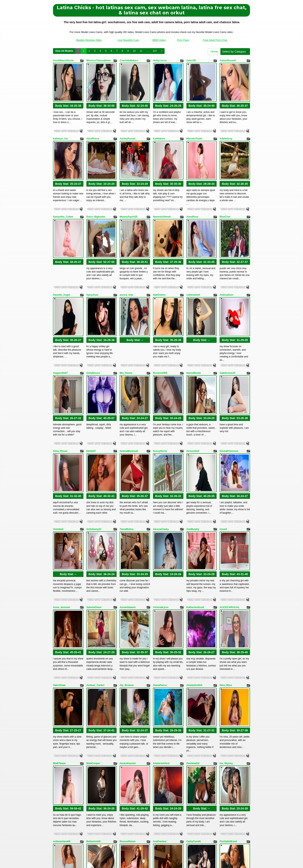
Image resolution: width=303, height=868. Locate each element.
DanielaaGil (193, 618)
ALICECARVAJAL (230, 494)
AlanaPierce (160, 556)
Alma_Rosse (60, 370)
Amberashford (161, 618)
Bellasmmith (93, 680)
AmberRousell (228, 61)
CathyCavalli (194, 680)
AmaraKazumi (128, 618)
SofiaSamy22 (94, 433)
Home (214, 52)
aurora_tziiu (126, 247)
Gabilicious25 (227, 308)
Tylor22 (191, 742)
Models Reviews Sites (89, 40)
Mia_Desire (126, 308)
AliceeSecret (160, 742)
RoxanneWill (160, 308)
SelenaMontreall (129, 370)
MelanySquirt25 (128, 185)
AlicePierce (93, 122)
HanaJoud (92, 247)
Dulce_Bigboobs (96, 185)
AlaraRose (192, 185)
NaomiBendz (194, 308)
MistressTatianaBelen (99, 61)
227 (155, 51)
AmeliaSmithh (194, 556)
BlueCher (225, 185)
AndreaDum (226, 247)
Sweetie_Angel (61, 247)
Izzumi (223, 433)
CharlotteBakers (129, 61)
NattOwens (159, 247)
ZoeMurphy (193, 433)
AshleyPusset (127, 122)
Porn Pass (183, 40)
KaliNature (159, 122)
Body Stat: (68, 89)
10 (134, 51)
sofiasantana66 (62, 680)
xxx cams (237, 824)
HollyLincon (160, 61)
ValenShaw (59, 556)
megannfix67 (60, 308)
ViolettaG (58, 433)
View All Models (64, 51)
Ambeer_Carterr (95, 556)
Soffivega (58, 742)
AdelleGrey (226, 122)
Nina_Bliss (226, 556)
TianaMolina (126, 433)
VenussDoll (193, 370)
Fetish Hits (148, 859)
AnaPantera (160, 680)
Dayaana (224, 742)
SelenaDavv (93, 742)
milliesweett (193, 247)
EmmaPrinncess (229, 370)
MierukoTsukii (194, 122)
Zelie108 (191, 61)
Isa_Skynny (226, 618)
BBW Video (159, 40)
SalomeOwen (94, 494)
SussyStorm (160, 370)
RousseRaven (127, 680)
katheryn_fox (60, 122)
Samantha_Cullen (63, 185)
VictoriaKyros (161, 494)
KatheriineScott (195, 494)
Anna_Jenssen (61, 494)
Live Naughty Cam (128, 40)
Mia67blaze (59, 618)
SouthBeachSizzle (63, 61)
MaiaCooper (93, 618)
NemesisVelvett (162, 185)
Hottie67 (91, 370)
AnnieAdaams (128, 494)
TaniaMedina (127, 742)
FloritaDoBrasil (228, 680)
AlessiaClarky (161, 433)
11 (141, 51)
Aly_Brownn (127, 556)
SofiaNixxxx (93, 308)
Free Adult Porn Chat (215, 40)
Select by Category (235, 52)
